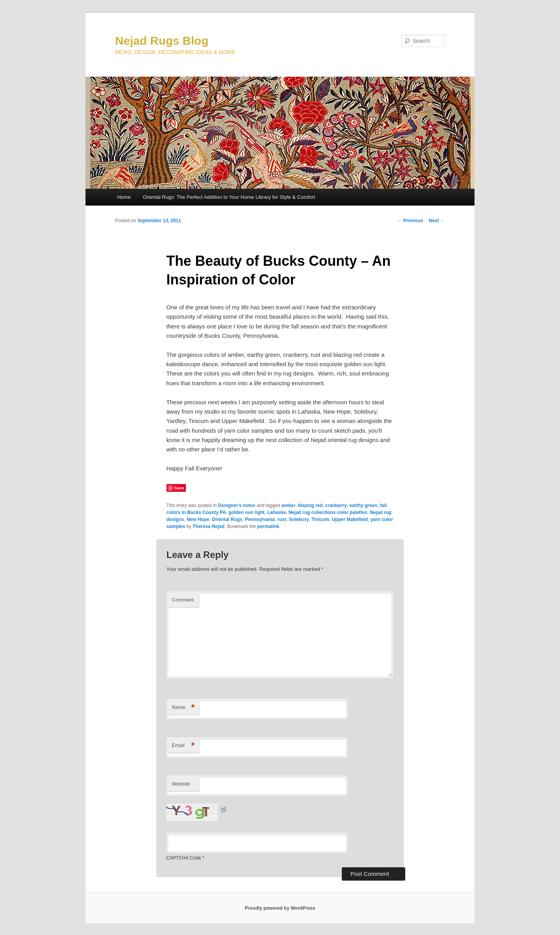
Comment (183, 600)
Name (183, 708)
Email (183, 746)
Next (437, 221)
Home (124, 197)
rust (282, 519)
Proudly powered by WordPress (280, 908)
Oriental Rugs (227, 519)
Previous (410, 221)
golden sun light (247, 512)
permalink (268, 526)
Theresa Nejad (208, 526)
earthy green (363, 505)
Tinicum (320, 519)
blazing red (310, 505)
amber (289, 505)
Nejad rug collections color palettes (328, 512)
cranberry (336, 505)
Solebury (299, 519)
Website (181, 784)
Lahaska (276, 512)
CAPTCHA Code (184, 858)
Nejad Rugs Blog (162, 41)
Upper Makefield (350, 519)
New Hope (198, 519)
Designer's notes (237, 505)
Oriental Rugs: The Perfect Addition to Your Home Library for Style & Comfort (229, 197)
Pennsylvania (260, 519)
